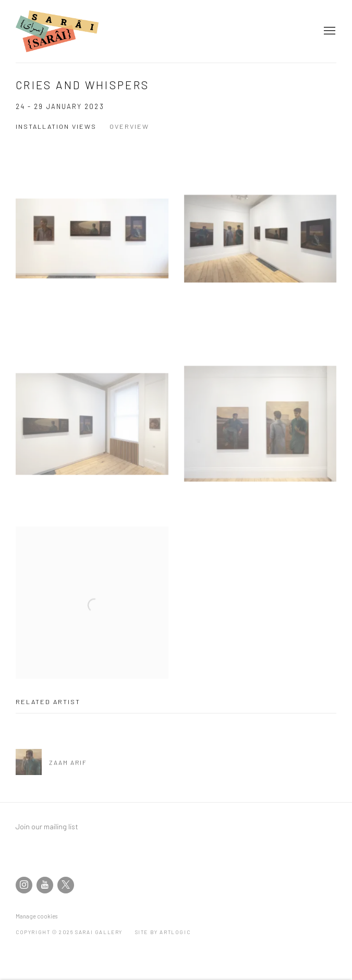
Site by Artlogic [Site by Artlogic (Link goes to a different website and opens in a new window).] (163, 932)
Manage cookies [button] (37, 916)
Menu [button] (329, 31)
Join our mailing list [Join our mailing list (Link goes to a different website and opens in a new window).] (47, 826)
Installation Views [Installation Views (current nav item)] (56, 126)
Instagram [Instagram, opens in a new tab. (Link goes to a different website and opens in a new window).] (24, 885)
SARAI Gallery (63, 31)
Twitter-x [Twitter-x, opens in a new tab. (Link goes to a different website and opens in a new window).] (66, 885)
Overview (129, 126)
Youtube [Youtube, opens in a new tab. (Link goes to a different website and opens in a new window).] (45, 885)
